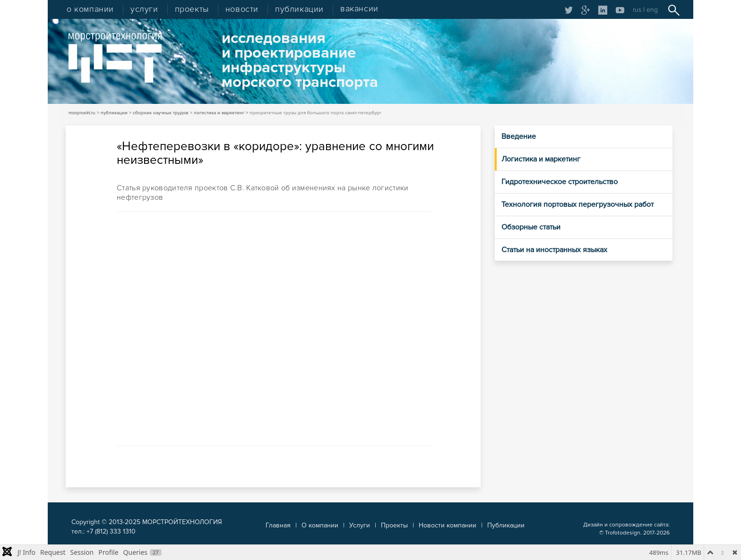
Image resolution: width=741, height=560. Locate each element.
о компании (90, 9)
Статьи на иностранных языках (554, 250)
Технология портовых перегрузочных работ (577, 204)
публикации (299, 9)
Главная (278, 525)
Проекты (394, 525)
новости (242, 9)
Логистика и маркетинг (541, 159)
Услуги (360, 525)
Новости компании (448, 525)
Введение (519, 136)
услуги (144, 9)
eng (652, 10)
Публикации (506, 525)
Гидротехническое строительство (560, 182)
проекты (192, 9)
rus (637, 10)
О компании (320, 525)
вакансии (359, 9)
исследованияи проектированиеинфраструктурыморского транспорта (300, 60)
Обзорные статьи (531, 227)
